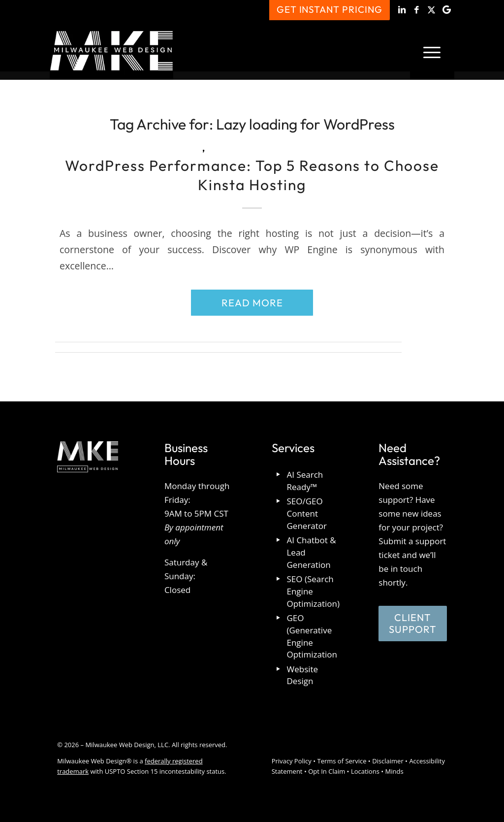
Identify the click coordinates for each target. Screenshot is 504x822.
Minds (394, 771)
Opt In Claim (327, 771)
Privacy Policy (292, 761)
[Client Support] (412, 624)
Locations (365, 771)
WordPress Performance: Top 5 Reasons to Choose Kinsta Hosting (252, 175)
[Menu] (432, 51)
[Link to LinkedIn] (402, 10)
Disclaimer (388, 761)
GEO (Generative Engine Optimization (312, 636)
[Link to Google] (447, 10)
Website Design (303, 675)
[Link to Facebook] (417, 10)
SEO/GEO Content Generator (307, 513)
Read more (252, 303)
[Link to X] (432, 10)
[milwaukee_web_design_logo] (111, 51)
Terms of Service (342, 761)
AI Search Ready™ (305, 481)
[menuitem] (432, 51)
